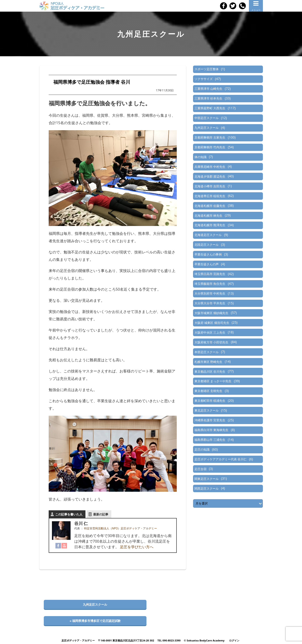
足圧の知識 (202, 449)
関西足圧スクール (207, 488)
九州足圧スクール (207, 128)
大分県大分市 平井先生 (210, 303)
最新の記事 (101, 514)
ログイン (234, 640)
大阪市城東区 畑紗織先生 (211, 313)
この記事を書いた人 (69, 514)
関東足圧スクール (207, 479)
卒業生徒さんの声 (207, 264)
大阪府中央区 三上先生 (210, 332)
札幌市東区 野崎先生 (208, 362)
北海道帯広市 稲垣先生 (210, 196)
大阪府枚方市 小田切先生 (211, 342)
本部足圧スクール (207, 352)
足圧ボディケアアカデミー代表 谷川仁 (221, 459)
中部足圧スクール (207, 118)
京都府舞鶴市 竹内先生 (210, 147)
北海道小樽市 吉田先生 (210, 186)
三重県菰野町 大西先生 (210, 108)
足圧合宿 (200, 469)
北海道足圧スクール (208, 235)
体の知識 (200, 157)
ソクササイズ (204, 79)
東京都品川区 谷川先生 (210, 372)
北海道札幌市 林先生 (208, 216)
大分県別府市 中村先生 (210, 293)
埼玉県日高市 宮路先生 (210, 274)
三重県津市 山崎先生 (208, 89)
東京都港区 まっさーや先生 (213, 381)
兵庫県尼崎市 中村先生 (210, 167)
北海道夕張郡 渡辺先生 (210, 176)
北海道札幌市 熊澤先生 (210, 225)
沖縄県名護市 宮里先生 (210, 420)
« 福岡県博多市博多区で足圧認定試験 (95, 621)
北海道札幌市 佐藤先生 (210, 206)
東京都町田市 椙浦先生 (210, 401)
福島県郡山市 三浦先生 (210, 440)
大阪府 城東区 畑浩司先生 (212, 323)
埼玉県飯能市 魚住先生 (210, 284)
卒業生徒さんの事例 (208, 254)
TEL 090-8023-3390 (169, 640)
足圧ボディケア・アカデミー (78, 640)
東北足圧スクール (207, 410)
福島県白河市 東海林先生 (211, 430)
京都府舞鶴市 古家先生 (210, 137)
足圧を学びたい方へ (137, 547)
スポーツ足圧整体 (207, 69)
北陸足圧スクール (207, 245)
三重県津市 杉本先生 (208, 98)
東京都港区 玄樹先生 (208, 391)
